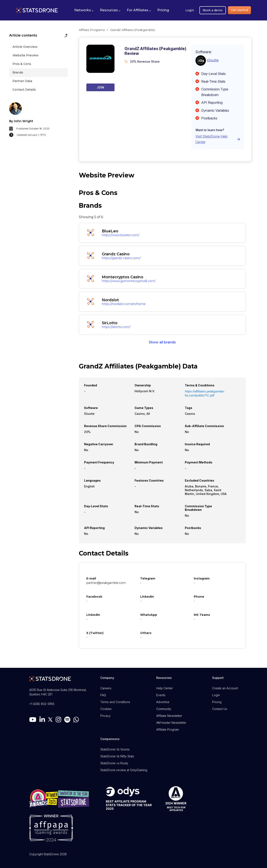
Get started (239, 10)
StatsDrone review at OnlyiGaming (124, 770)
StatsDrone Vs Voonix (115, 749)
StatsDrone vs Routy (114, 763)
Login (190, 10)
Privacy (105, 716)
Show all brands (162, 342)
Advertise (163, 702)
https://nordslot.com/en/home (124, 304)
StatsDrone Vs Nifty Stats (117, 756)
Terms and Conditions (115, 702)
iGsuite (213, 60)
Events (161, 695)
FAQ (103, 695)
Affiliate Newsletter (169, 716)
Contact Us (220, 709)
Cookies (106, 709)
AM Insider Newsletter (171, 723)
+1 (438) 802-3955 (42, 704)
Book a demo (213, 10)
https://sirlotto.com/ (116, 327)
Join (100, 87)
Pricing (217, 702)
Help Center (165, 688)
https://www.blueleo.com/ (121, 235)
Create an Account (225, 688)
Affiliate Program (168, 729)
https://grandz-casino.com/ (121, 258)
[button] (84, 10)
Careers (106, 688)
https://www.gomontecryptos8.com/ (129, 281)
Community (164, 709)
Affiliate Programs (92, 30)
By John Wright (21, 121)
